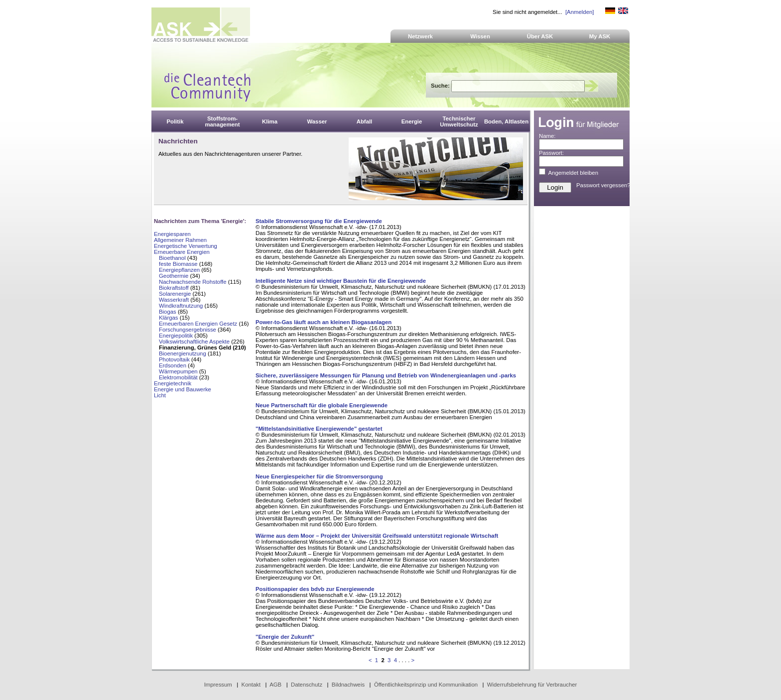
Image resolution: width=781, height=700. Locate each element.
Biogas (168, 312)
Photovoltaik (174, 359)
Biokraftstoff (174, 288)
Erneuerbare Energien (182, 252)
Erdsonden (173, 365)
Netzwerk (420, 36)
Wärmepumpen (178, 371)
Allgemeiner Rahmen (180, 240)
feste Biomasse (178, 264)
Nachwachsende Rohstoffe (193, 282)
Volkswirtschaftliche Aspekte (194, 342)
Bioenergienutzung (183, 353)
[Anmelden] (580, 12)
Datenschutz (307, 685)
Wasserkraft (174, 300)
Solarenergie (175, 294)
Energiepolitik (176, 336)
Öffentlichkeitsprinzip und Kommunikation (426, 685)
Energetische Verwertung (186, 246)
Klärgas (169, 318)
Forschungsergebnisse (188, 330)
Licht (160, 395)
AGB (275, 685)
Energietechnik (173, 383)
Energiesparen (172, 234)
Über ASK (540, 36)
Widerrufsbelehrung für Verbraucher (532, 685)
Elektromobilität (178, 377)
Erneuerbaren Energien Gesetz (198, 324)
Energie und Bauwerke (183, 389)
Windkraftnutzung (181, 306)
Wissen (480, 36)
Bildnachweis (348, 685)
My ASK (600, 36)
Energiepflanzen (179, 270)
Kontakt (251, 685)
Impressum (218, 685)
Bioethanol (172, 258)
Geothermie (174, 276)
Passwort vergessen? (603, 185)
